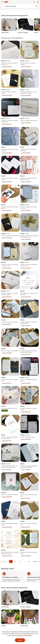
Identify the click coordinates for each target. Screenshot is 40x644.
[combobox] (3, 6)
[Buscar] (20, 6)
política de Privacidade (25, 636)
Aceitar (20, 640)
